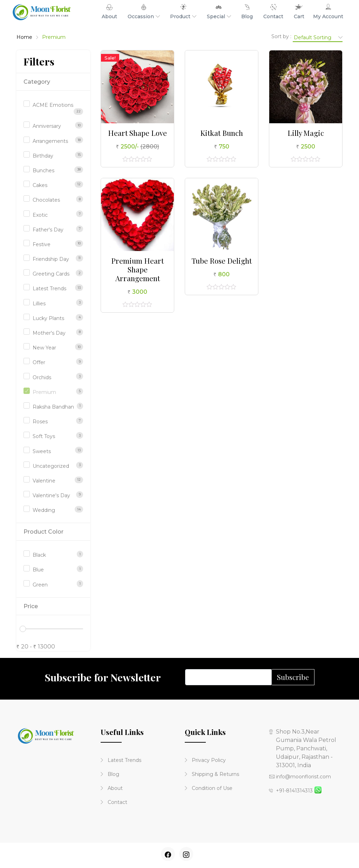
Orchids (42, 377)
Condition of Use (209, 788)
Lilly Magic (306, 133)
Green (40, 585)
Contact (114, 802)
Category (37, 82)
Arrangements (50, 141)
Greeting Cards (51, 274)
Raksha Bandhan (53, 407)
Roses (40, 422)
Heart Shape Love (137, 133)
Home (24, 37)
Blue (38, 570)
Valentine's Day (51, 495)
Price (31, 606)
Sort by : (281, 36)
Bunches (43, 171)
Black (39, 555)
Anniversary (47, 126)
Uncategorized (51, 466)
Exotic (40, 215)
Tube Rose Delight (222, 261)
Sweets (42, 451)
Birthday (43, 156)
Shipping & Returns (212, 774)
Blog (110, 774)
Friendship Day (51, 259)
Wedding (44, 510)
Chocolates (46, 200)
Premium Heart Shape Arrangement (137, 269)
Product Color (43, 532)
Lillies (39, 304)
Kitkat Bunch (222, 133)
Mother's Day (49, 333)
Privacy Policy (205, 760)
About (112, 788)
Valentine (44, 481)
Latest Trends (49, 289)
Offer (39, 362)
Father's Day (48, 230)
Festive (42, 244)
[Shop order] (318, 37)
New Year (44, 348)
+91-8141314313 (291, 791)
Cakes (40, 185)
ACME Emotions (53, 105)
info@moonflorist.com (300, 777)
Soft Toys (44, 436)
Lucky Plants (48, 318)
